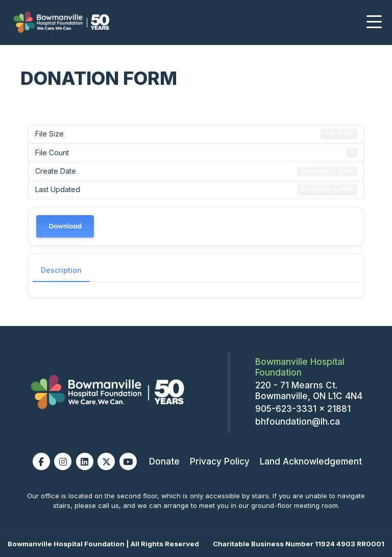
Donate (164, 461)
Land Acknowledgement (311, 461)
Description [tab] (61, 270)
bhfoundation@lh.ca (298, 422)
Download (65, 226)
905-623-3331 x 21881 (303, 409)
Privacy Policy (220, 461)
